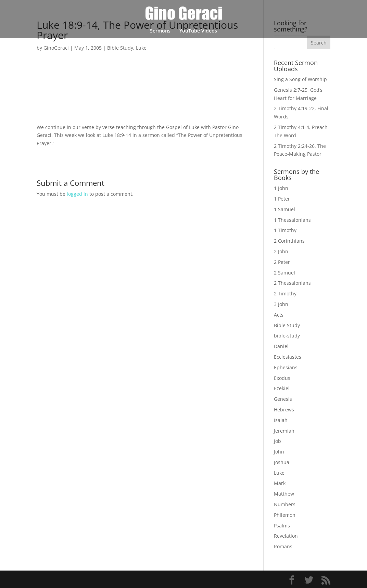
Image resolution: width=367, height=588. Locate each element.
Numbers (285, 504)
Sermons (160, 31)
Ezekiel (282, 388)
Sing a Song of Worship (300, 79)
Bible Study (120, 48)
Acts (279, 315)
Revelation (286, 536)
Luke (141, 48)
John (279, 452)
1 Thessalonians (292, 220)
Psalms (282, 526)
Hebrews (284, 410)
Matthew (284, 494)
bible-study (287, 336)
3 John (281, 304)
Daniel (281, 346)
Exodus (282, 378)
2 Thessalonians (292, 283)
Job (277, 441)
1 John (281, 188)
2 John (281, 251)
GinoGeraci (56, 48)
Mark (280, 483)
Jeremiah (284, 431)
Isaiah (281, 420)
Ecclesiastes (288, 357)
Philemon (285, 515)
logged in (77, 194)
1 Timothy (285, 230)
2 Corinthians (289, 241)
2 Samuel (284, 273)
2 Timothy (285, 293)
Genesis (283, 399)
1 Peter (282, 199)
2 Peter (282, 262)
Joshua (282, 462)
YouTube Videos (198, 31)
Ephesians (286, 367)
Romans (283, 546)
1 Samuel (284, 209)
